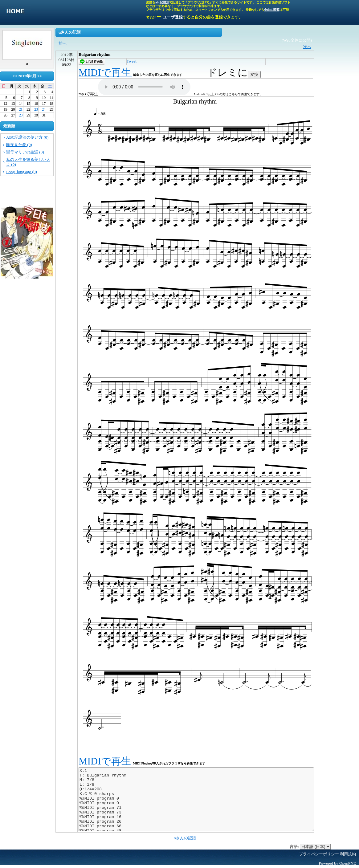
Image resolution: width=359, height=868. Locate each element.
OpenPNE (348, 863)
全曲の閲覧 (272, 10)
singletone (15, 12)
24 (44, 109)
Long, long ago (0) (22, 172)
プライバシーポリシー (319, 854)
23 (36, 109)
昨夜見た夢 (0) (19, 145)
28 (20, 115)
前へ (63, 43)
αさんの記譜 (185, 838)
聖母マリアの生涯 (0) (25, 152)
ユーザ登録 (173, 17)
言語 (294, 847)
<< (15, 76)
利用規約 (348, 854)
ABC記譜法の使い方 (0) (27, 137)
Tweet (132, 61)
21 (20, 109)
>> (40, 76)
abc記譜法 (162, 2)
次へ (307, 47)
